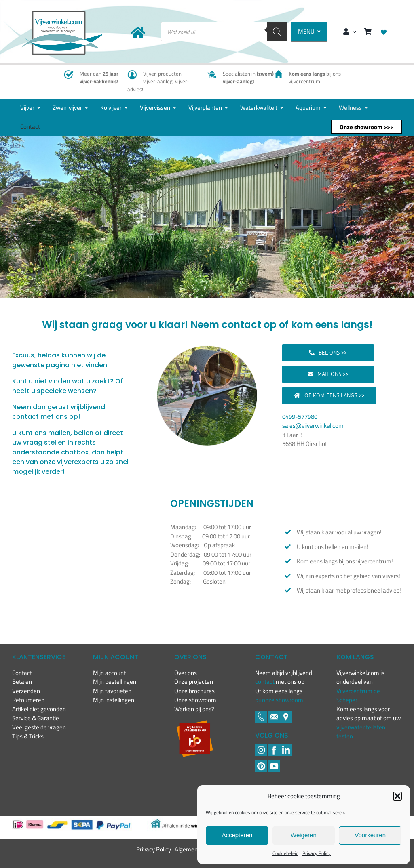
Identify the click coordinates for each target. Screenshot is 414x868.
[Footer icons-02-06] (286, 714)
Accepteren (237, 835)
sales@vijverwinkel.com (313, 426)
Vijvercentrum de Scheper (358, 696)
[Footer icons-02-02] (261, 747)
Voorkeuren (370, 835)
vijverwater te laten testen (361, 732)
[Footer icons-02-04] (274, 747)
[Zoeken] (277, 32)
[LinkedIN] (286, 747)
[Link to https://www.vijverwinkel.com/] (138, 33)
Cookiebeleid (285, 853)
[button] (397, 796)
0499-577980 (300, 417)
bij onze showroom (279, 700)
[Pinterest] (261, 763)
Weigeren (304, 835)
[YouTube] (274, 763)
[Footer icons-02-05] (274, 714)
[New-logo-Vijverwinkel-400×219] (62, 14)
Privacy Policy (317, 853)
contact (265, 682)
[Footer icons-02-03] (261, 714)
